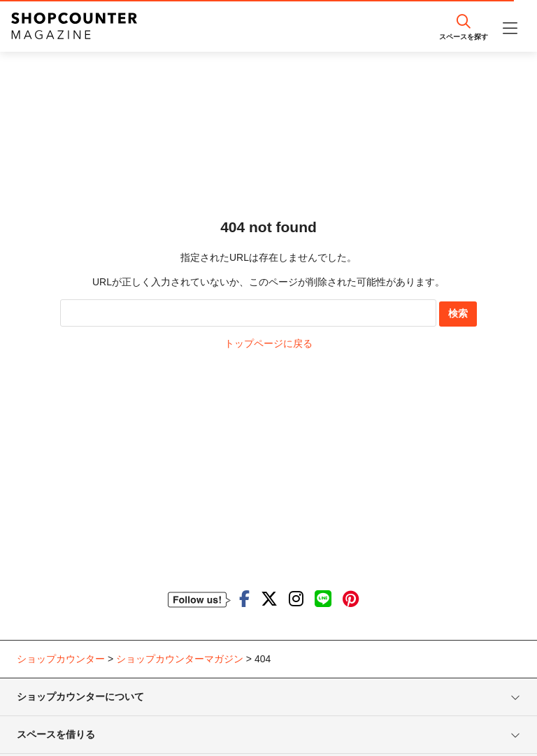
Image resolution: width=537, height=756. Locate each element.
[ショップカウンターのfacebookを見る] (244, 599)
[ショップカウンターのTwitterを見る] (269, 599)
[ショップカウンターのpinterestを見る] (351, 599)
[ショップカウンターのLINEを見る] (323, 599)
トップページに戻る (268, 343)
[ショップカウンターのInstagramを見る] (296, 599)
